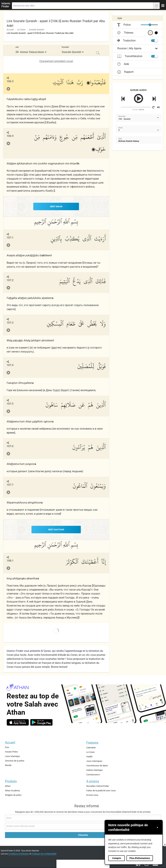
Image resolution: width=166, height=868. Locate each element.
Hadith (89, 756)
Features (92, 742)
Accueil (10, 30)
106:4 (10, 136)
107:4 (10, 365)
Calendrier (91, 747)
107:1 (10, 237)
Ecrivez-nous (92, 795)
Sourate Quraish (36, 30)
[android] (41, 722)
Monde (8, 765)
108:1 (10, 560)
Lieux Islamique (12, 756)
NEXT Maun (56, 206)
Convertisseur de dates (97, 765)
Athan (8, 786)
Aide (123, 64)
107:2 (10, 280)
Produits (11, 781)
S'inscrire (83, 835)
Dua (7, 747)
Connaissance (93, 774)
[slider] (150, 25)
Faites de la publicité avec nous (101, 790)
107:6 (10, 446)
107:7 (10, 484)
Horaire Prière (11, 751)
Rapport (125, 72)
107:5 (10, 404)
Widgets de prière (13, 795)
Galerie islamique (94, 770)
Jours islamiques (94, 761)
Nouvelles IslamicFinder (98, 786)
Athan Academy (12, 790)
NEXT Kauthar (56, 529)
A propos (93, 781)
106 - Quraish (124, 119)
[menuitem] (31, 50)
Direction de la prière (15, 760)
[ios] (18, 722)
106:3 (10, 81)
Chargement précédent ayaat (56, 61)
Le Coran (21, 30)
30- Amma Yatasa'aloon (30, 52)
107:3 (10, 322)
